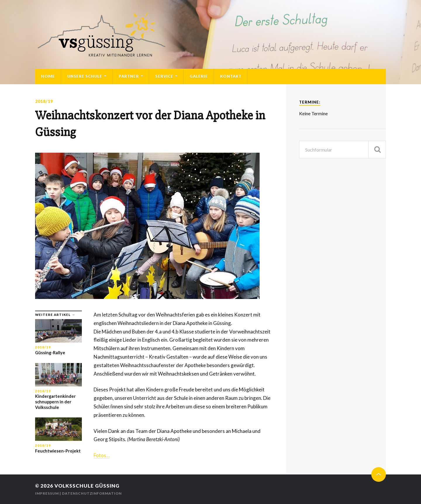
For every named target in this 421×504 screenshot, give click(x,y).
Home (48, 76)
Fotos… (102, 455)
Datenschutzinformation (92, 493)
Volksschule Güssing (87, 486)
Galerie (199, 76)
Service (164, 76)
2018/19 (44, 101)
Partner (129, 76)
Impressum (47, 493)
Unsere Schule (85, 76)
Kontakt (231, 76)
